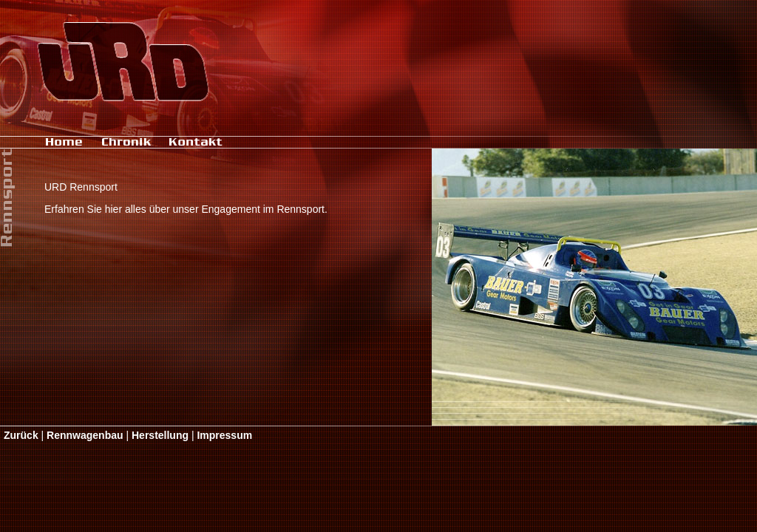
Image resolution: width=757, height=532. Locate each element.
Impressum (224, 435)
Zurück (21, 435)
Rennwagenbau (85, 435)
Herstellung (160, 435)
